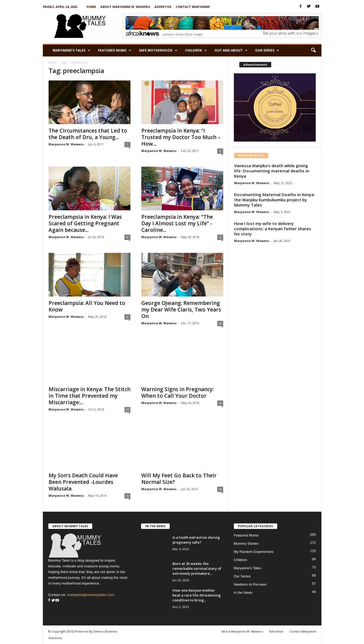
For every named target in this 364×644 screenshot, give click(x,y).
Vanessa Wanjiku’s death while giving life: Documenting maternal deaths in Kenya (272, 171)
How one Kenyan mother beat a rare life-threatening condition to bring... (197, 595)
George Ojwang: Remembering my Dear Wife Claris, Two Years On (181, 310)
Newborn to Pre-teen (250, 584)
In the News (243, 593)
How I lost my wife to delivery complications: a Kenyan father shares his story (273, 229)
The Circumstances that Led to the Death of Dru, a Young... (88, 134)
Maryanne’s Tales (71, 50)
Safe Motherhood (158, 50)
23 (127, 410)
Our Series (267, 50)
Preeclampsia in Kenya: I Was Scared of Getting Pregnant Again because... (85, 223)
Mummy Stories (246, 543)
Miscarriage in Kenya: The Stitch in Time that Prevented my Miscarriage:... (89, 396)
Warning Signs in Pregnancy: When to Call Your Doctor (177, 393)
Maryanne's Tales (248, 568)
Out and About (231, 50)
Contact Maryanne (193, 7)
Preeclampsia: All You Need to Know (87, 306)
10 (220, 323)
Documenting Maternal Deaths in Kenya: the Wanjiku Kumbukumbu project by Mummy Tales (275, 200)
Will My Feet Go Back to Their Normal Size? (179, 479)
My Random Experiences (254, 552)
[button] (313, 50)
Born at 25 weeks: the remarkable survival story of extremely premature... (197, 568)
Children (196, 50)
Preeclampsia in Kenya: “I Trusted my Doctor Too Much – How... (181, 137)
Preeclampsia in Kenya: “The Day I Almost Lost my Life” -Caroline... (177, 223)
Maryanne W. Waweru (66, 144)
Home (91, 7)
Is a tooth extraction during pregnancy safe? (196, 540)
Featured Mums (115, 50)
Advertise (163, 7)
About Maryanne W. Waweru (125, 7)
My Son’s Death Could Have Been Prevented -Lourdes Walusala (83, 482)
